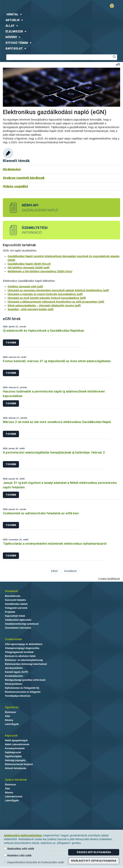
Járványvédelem (14, 668)
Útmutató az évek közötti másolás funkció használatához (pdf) (47, 298)
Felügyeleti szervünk (16, 608)
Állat (7, 716)
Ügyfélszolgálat (13, 756)
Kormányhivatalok (15, 748)
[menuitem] (61, 14)
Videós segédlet (15, 186)
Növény (9, 720)
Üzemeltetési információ (18, 628)
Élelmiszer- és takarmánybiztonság (24, 660)
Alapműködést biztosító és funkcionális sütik (34, 862)
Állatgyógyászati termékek (19, 652)
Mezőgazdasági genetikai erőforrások (25, 680)
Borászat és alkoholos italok (20, 656)
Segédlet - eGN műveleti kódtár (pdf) (31, 309)
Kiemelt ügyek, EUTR (16, 672)
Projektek (10, 612)
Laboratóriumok (14, 797)
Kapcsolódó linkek (15, 616)
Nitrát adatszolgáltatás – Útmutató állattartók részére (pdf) (44, 306)
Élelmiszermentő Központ (19, 764)
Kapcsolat (11, 736)
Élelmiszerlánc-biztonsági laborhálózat (26, 664)
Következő (70, 571)
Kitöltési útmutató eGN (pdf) (25, 287)
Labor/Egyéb (12, 724)
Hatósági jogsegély (15, 760)
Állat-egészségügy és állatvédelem (24, 644)
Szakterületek (13, 639)
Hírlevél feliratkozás (16, 768)
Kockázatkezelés (14, 676)
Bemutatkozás (13, 596)
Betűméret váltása (118, 64)
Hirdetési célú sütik (18, 855)
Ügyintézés (12, 707)
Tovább (11, 343)
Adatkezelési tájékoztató (18, 620)
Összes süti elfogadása (94, 852)
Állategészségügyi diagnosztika (22, 648)
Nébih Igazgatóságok (16, 740)
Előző (54, 571)
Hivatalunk (11, 591)
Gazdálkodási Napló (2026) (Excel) (29, 264)
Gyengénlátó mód (113, 6)
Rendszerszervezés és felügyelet (23, 692)
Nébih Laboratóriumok (17, 744)
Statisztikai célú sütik (19, 849)
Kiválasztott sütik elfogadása (94, 861)
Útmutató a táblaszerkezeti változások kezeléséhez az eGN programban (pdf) (56, 302)
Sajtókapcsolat (13, 752)
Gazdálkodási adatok (16, 604)
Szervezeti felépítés (15, 600)
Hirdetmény (12, 169)
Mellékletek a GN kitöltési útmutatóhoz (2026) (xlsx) (40, 271)
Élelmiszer (11, 712)
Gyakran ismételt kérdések (24, 178)
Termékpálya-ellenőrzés (18, 696)
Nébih (31, 6)
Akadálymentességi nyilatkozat (22, 624)
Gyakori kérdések (16, 780)
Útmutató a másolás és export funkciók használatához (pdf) (45, 294)
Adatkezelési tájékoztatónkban (23, 835)
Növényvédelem (14, 684)
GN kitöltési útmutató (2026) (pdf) (29, 268)
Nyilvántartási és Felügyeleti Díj (22, 688)
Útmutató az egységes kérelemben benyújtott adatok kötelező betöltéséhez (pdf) (58, 290)
